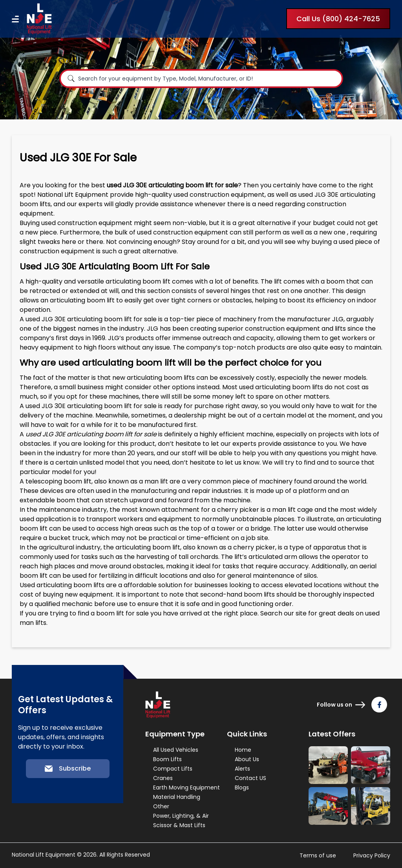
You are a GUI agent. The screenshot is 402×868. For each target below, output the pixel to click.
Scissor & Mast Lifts (179, 825)
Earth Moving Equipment (186, 787)
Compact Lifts (173, 769)
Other (161, 806)
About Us (247, 759)
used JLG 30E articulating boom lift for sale (91, 319)
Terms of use (318, 855)
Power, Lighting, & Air (181, 816)
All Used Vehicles (176, 750)
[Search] (71, 79)
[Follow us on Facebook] (379, 705)
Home (243, 750)
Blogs (242, 787)
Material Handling (177, 797)
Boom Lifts (167, 759)
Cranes (163, 778)
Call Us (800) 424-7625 (338, 19)
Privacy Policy (372, 855)
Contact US (250, 778)
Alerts (242, 769)
